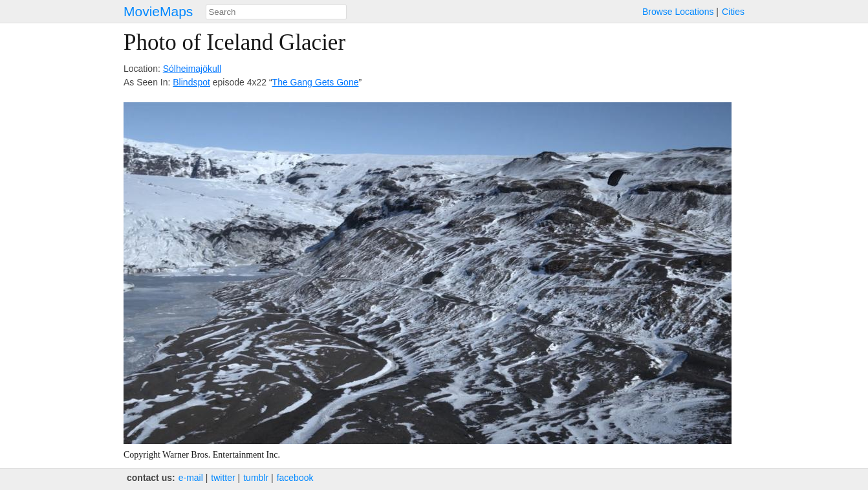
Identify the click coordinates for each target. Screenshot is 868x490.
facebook (295, 478)
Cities (733, 12)
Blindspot (191, 82)
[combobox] (276, 12)
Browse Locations (678, 12)
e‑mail (191, 478)
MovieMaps (158, 11)
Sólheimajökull (192, 69)
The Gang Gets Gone (316, 82)
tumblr (256, 478)
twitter (223, 478)
